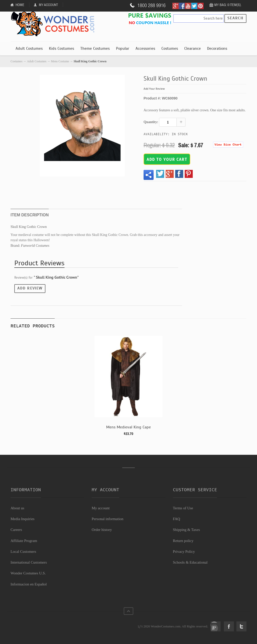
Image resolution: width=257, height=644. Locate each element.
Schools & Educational (190, 562)
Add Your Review (154, 89)
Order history (102, 530)
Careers (16, 530)
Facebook (229, 626)
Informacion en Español (29, 584)
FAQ (177, 519)
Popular (123, 48)
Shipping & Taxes (186, 530)
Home (20, 5)
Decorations (217, 48)
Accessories (145, 48)
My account (101, 508)
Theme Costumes (95, 48)
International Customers (29, 562)
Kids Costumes (61, 48)
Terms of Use (183, 508)
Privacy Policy (184, 552)
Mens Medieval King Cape (128, 427)
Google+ (216, 626)
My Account (48, 5)
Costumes (170, 48)
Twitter (241, 626)
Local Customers (23, 552)
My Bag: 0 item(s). (228, 5)
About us (17, 508)
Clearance (192, 48)
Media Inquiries (22, 519)
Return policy (183, 541)
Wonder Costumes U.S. (28, 573)
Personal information (107, 519)
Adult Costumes (29, 48)
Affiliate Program (24, 541)
